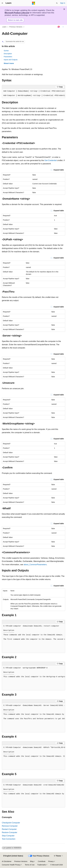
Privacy (51, 861)
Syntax (6, 51)
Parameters (8, 57)
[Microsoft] (34, 3)
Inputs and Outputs (11, 60)
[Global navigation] (2, 3)
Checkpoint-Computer (11, 823)
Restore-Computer (10, 832)
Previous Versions (16, 27)
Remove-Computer (10, 826)
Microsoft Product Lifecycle (17, 13)
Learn (4, 27)
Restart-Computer (9, 829)
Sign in (63, 3)
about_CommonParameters (35, 565)
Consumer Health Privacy (11, 865)
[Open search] (57, 3)
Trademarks (42, 865)
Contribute (42, 861)
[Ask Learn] (59, 27)
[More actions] (63, 27)
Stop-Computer (8, 836)
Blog (32, 861)
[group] (33, 93)
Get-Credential (51, 160)
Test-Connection (9, 839)
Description (8, 54)
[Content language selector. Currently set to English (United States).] (13, 856)
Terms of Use (30, 865)
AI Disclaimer (7, 861)
